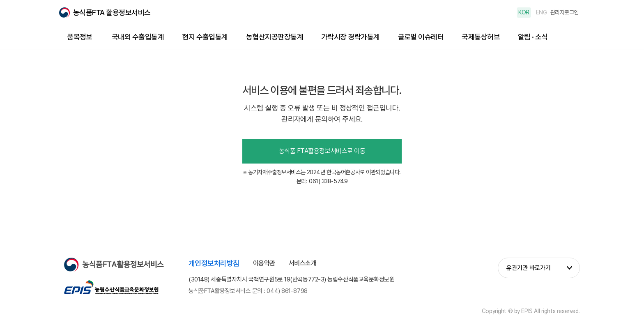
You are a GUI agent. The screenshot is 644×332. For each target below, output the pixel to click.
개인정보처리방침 (214, 263)
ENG (542, 12)
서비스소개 (303, 263)
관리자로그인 (565, 12)
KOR (524, 12)
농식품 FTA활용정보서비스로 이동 (322, 151)
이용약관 (264, 263)
